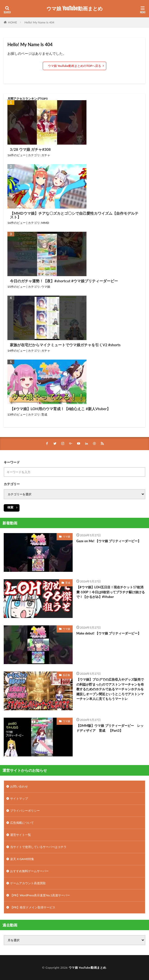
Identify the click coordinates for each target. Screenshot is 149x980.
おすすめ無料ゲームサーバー (29, 871)
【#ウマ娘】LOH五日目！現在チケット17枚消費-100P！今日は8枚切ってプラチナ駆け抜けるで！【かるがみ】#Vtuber (111, 592)
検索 (10, 507)
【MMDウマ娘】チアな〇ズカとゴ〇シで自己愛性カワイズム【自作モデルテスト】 (74, 215)
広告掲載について (22, 823)
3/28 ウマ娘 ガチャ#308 (30, 149)
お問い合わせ (19, 786)
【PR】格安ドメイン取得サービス (33, 907)
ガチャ (46, 155)
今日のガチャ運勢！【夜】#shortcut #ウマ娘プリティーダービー (64, 281)
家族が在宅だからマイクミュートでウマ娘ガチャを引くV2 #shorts (65, 345)
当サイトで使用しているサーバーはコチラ (38, 847)
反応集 (66, 675)
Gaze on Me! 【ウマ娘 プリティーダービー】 (109, 541)
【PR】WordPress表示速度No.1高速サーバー (40, 895)
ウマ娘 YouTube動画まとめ (74, 9)
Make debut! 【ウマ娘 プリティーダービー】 (109, 633)
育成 (44, 414)
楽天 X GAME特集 (22, 859)
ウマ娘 (46, 287)
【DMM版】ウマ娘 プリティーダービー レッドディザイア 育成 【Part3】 (110, 728)
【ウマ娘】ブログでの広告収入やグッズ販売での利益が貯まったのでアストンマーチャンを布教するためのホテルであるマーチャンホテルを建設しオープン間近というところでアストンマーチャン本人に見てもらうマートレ (110, 689)
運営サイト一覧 (21, 835)
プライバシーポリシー (25, 811)
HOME (12, 22)
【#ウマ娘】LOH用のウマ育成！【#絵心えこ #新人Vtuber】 (60, 409)
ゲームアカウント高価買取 (28, 883)
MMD (45, 223)
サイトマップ (19, 798)
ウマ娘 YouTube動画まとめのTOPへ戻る (74, 66)
